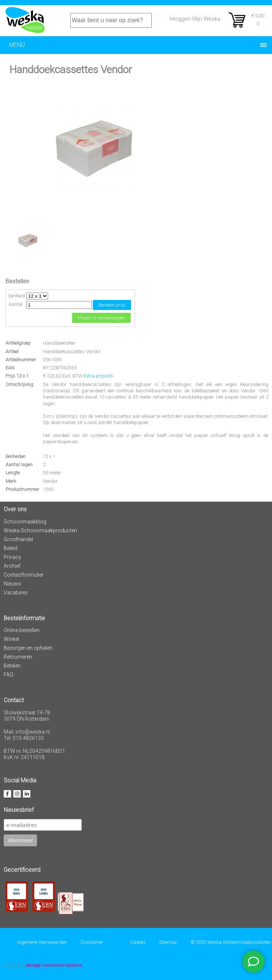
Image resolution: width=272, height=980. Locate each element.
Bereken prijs (112, 305)
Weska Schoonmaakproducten (40, 530)
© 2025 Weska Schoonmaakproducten (231, 942)
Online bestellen (22, 630)
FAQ (9, 675)
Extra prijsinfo (98, 376)
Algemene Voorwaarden (42, 942)
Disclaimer (92, 942)
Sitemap (168, 942)
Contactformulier (24, 575)
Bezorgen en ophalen (28, 648)
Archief (12, 566)
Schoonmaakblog (25, 522)
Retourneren (18, 657)
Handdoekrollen (59, 343)
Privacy (12, 557)
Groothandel (18, 539)
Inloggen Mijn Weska (195, 19)
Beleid (11, 548)
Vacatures (16, 593)
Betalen (12, 666)
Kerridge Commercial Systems (54, 965)
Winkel (11, 639)
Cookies (138, 942)
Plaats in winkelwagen (101, 318)
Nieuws (12, 584)
